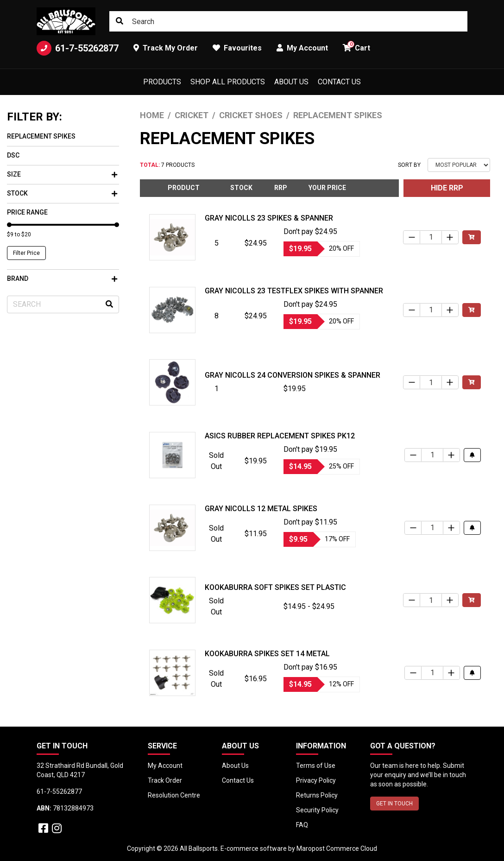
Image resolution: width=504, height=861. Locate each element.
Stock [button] (62, 193)
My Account (165, 766)
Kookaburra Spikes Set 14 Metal (267, 654)
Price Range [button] (27, 212)
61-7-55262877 (78, 48)
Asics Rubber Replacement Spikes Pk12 (280, 436)
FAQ (302, 825)
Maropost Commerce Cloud (337, 848)
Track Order (165, 780)
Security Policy (317, 810)
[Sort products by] (459, 165)
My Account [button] (302, 48)
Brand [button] (62, 279)
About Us (291, 82)
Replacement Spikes (41, 136)
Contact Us (339, 82)
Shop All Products (228, 82)
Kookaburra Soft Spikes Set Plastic (275, 587)
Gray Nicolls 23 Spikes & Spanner (269, 218)
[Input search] (288, 21)
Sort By (409, 165)
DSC (13, 155)
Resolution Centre (174, 795)
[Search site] (120, 21)
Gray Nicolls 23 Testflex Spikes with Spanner (294, 291)
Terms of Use (316, 766)
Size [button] (62, 174)
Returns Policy (317, 795)
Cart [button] (356, 47)
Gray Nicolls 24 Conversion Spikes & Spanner (293, 375)
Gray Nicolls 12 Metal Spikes (261, 509)
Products (162, 82)
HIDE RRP (447, 188)
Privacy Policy (316, 780)
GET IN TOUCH (394, 804)
